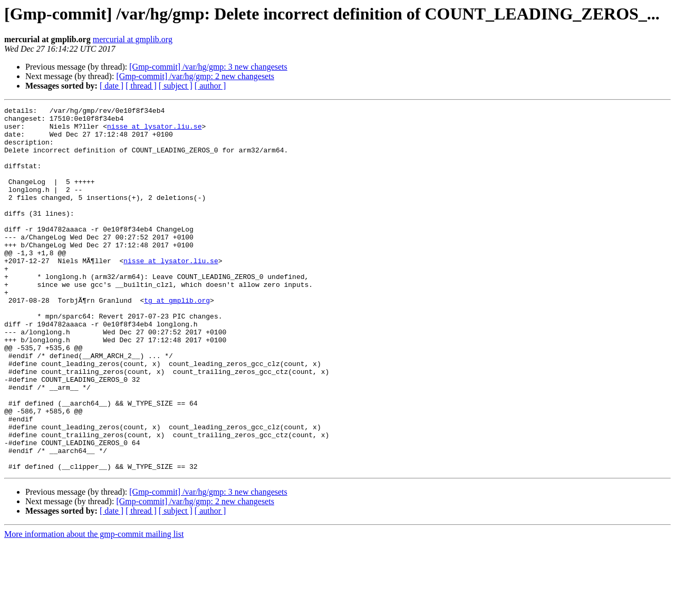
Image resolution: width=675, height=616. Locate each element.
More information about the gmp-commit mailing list (94, 607)
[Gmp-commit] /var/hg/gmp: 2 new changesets (195, 76)
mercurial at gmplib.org (133, 39)
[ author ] (210, 86)
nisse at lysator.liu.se (154, 131)
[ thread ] (141, 86)
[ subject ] (176, 86)
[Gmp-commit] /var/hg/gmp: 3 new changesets (208, 67)
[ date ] (112, 86)
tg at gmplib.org (177, 340)
